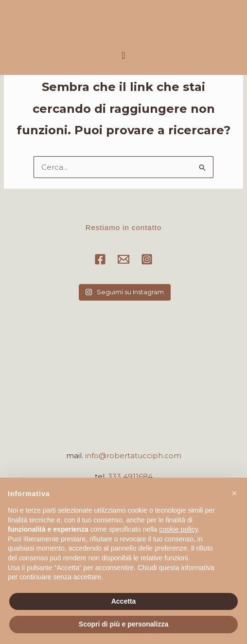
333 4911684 (130, 476)
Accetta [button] (124, 601)
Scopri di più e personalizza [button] (123, 624)
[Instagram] (147, 259)
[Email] (123, 259)
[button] (123, 55)
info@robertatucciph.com (133, 456)
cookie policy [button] (178, 529)
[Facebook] (100, 259)
